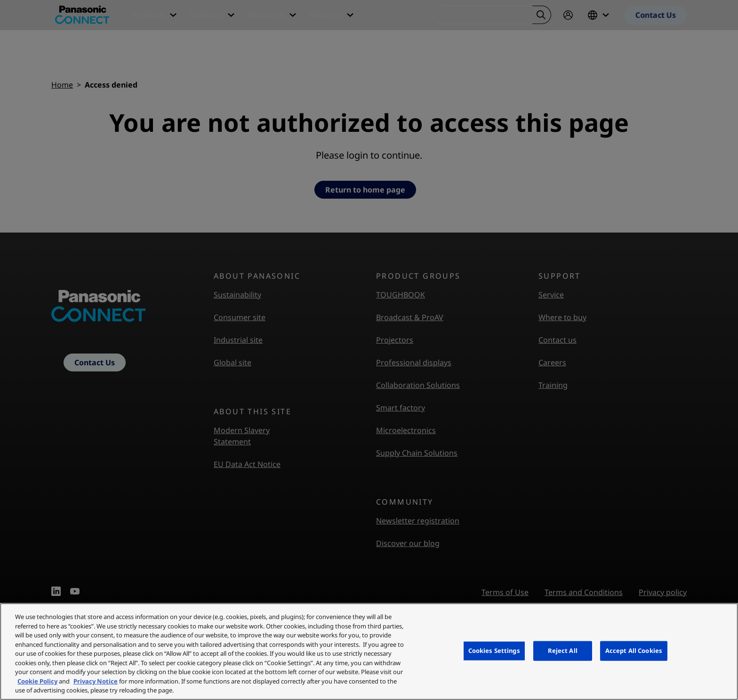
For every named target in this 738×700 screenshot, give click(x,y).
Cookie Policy (37, 681)
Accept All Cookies (634, 651)
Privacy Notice (96, 681)
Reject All (563, 651)
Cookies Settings (494, 651)
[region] (369, 652)
